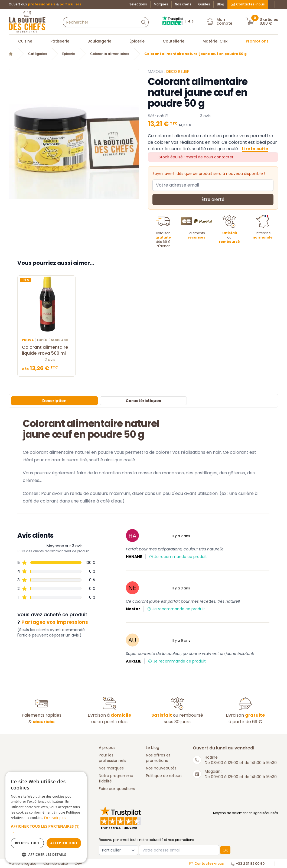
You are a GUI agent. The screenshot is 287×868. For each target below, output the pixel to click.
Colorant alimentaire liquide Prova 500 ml (46, 350)
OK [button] (225, 850)
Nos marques (111, 768)
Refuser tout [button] (27, 843)
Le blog (153, 748)
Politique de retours (164, 776)
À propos (107, 748)
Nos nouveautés (161, 768)
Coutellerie (174, 41)
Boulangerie (99, 41)
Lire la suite (255, 149)
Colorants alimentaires (110, 54)
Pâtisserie (60, 41)
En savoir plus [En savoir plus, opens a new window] (55, 818)
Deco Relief (178, 71)
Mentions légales (23, 864)
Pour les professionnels (112, 758)
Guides (204, 4)
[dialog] (46, 817)
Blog (221, 4)
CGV (78, 864)
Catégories (38, 54)
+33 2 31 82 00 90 (247, 864)
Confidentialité (56, 864)
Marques (161, 4)
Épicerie (137, 41)
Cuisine (25, 41)
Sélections (138, 4)
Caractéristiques (143, 401)
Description (54, 401)
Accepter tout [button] (64, 843)
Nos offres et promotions (158, 758)
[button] (46, 829)
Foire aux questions (117, 789)
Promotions (257, 41)
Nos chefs (183, 4)
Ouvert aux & (45, 4)
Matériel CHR (215, 41)
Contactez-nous (248, 4)
